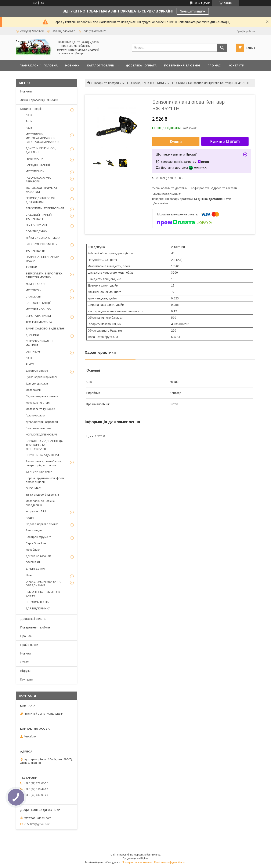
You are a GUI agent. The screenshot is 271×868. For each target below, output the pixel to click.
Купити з (225, 142)
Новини (26, 653)
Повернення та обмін (35, 627)
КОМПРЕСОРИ (36, 284)
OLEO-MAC (33, 488)
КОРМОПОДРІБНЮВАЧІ (41, 435)
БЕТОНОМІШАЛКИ (38, 602)
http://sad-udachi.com (38, 818)
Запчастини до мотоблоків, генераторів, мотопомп (44, 463)
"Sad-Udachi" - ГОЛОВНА (39, 65)
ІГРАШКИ (31, 267)
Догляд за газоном (38, 556)
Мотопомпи (33, 390)
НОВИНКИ (72, 65)
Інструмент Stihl (36, 511)
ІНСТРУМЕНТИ (35, 251)
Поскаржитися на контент (137, 862)
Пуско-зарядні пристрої (41, 377)
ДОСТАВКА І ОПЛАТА (141, 65)
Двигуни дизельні (37, 384)
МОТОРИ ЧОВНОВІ (39, 309)
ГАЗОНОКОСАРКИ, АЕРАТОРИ (38, 180)
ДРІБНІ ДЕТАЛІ (35, 569)
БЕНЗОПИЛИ (176, 83)
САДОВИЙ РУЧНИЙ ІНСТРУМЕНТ (39, 217)
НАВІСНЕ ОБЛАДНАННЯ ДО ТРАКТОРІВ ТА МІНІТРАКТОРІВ (44, 445)
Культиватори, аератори (42, 422)
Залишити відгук (193, 11)
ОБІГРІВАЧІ (33, 352)
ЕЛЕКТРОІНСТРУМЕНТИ (42, 244)
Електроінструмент (38, 371)
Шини (29, 575)
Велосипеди (34, 530)
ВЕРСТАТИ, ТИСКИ (38, 316)
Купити (176, 141)
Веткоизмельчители (38, 428)
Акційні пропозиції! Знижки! (39, 100)
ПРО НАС (214, 65)
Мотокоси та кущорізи (40, 409)
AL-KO (30, 364)
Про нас (26, 636)
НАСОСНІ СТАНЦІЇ (38, 303)
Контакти (27, 679)
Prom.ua (156, 855)
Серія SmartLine (36, 543)
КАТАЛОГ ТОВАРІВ (101, 65)
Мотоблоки (33, 550)
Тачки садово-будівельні (42, 495)
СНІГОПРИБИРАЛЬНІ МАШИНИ (39, 343)
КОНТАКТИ (236, 65)
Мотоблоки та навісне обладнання (40, 503)
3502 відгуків (202, 3)
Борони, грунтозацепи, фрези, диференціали (45, 480)
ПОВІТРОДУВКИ (37, 231)
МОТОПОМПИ (35, 171)
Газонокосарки (35, 415)
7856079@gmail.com (37, 824)
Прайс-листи (29, 645)
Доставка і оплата (33, 619)
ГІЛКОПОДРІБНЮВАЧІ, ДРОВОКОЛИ (40, 200)
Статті (25, 662)
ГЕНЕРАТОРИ (35, 159)
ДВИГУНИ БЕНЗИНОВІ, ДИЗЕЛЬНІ (41, 150)
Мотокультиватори (38, 403)
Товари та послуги (106, 83)
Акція (29, 115)
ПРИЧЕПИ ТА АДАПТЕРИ (42, 455)
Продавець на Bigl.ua (135, 858)
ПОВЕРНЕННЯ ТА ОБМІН (182, 65)
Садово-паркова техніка (42, 396)
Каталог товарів (31, 109)
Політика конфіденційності (170, 862)
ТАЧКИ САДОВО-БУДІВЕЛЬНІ (45, 329)
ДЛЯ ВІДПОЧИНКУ (38, 608)
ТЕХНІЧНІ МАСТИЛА (39, 322)
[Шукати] (222, 48)
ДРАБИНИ (32, 335)
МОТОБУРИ (34, 290)
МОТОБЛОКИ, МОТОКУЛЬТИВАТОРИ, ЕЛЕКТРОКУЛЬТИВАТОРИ (43, 138)
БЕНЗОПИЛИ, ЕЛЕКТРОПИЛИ (143, 83)
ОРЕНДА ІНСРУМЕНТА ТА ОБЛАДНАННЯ (43, 583)
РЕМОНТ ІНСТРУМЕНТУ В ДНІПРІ (43, 594)
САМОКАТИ (33, 297)
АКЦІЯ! (30, 518)
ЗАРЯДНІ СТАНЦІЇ (38, 165)
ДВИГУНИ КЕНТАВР (39, 472)
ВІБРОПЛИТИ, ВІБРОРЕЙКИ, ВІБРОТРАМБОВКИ (44, 275)
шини (105, 285)
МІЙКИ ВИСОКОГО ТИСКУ (43, 238)
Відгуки (25, 671)
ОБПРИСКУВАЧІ (36, 225)
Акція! (29, 358)
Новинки (26, 91)
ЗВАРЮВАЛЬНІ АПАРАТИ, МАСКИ (43, 259)
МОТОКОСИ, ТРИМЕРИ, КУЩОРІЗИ (41, 190)
